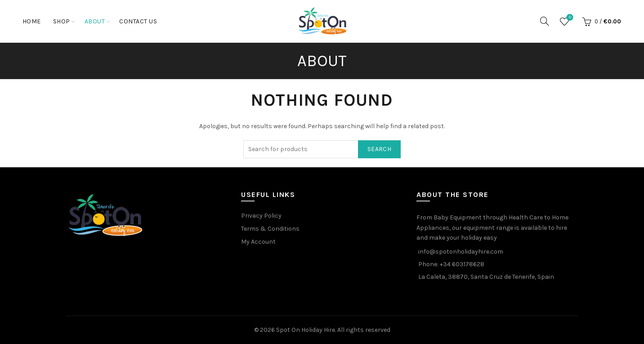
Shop (62, 21)
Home (32, 21)
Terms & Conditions (270, 229)
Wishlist (569, 18)
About (95, 21)
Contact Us (138, 21)
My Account (258, 242)
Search (379, 149)
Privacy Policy (261, 216)
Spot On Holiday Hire (306, 330)
